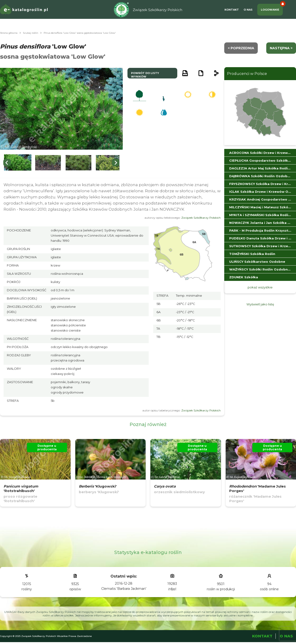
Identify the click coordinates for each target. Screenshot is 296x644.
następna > (281, 48)
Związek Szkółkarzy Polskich (201, 218)
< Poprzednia (241, 48)
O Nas (248, 10)
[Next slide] (116, 163)
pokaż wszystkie (260, 287)
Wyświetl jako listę (260, 304)
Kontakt (232, 10)
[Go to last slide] (7, 163)
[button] (18, 163)
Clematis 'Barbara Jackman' (124, 589)
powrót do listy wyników (145, 75)
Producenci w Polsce (247, 74)
